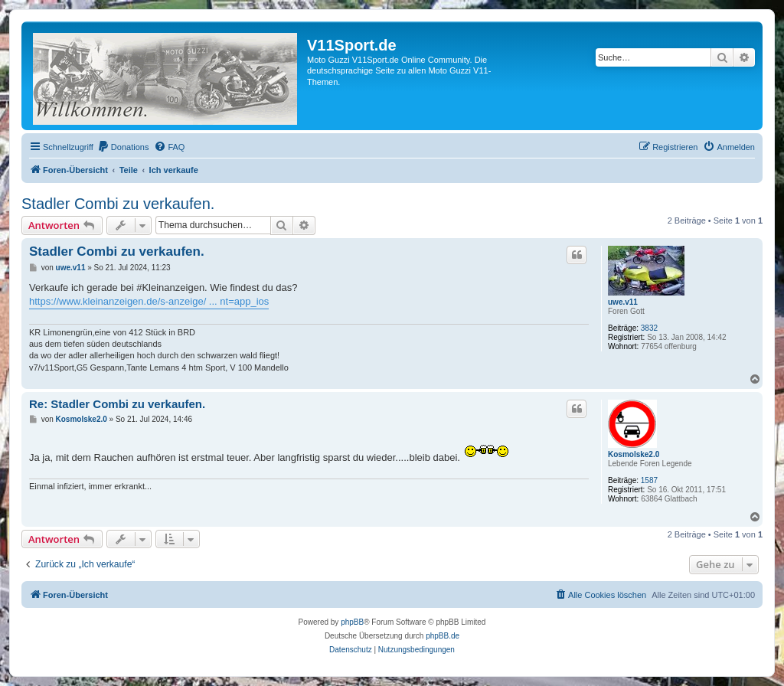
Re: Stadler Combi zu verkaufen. (117, 404)
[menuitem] (123, 147)
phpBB (352, 622)
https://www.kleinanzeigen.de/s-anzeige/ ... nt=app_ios (149, 301)
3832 (649, 328)
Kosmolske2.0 (634, 454)
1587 (649, 480)
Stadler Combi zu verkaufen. (118, 204)
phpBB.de (443, 636)
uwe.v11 (623, 302)
